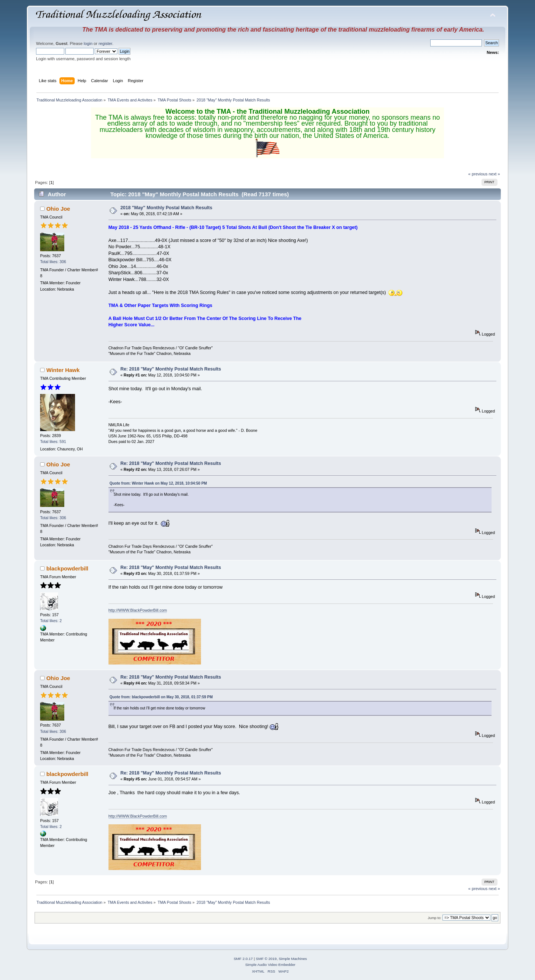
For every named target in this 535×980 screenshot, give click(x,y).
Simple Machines (293, 959)
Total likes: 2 (51, 621)
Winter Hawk (63, 370)
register (105, 43)
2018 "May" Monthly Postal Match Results (166, 208)
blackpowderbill (67, 568)
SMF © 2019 (266, 959)
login (88, 43)
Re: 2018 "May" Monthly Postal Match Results (171, 369)
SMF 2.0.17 (243, 959)
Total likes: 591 (53, 442)
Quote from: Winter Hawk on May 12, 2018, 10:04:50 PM (158, 483)
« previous (478, 174)
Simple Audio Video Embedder (270, 965)
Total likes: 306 (53, 262)
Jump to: (435, 918)
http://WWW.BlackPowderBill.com (138, 610)
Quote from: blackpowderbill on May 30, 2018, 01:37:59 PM (161, 697)
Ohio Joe (58, 209)
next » (494, 174)
